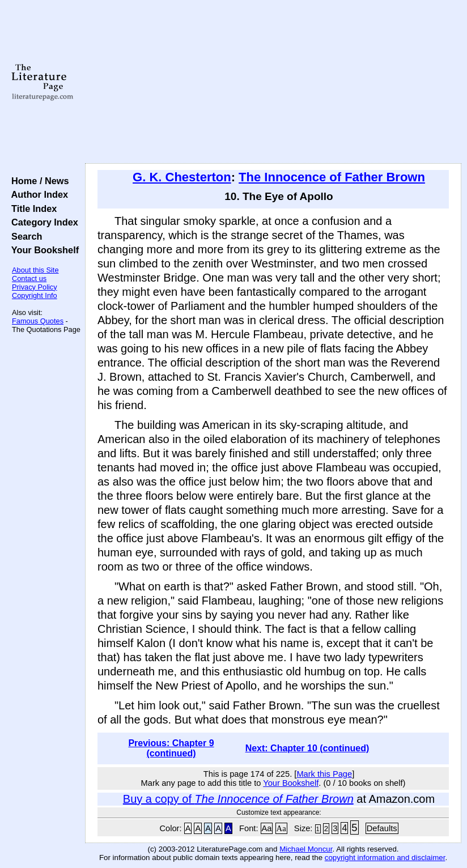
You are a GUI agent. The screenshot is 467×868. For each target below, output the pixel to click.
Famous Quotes (38, 321)
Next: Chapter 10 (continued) (307, 748)
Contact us (29, 278)
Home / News (38, 181)
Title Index (31, 209)
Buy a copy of (238, 799)
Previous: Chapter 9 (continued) (171, 748)
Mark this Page (324, 774)
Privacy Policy (35, 287)
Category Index (42, 222)
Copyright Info (35, 295)
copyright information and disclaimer (385, 858)
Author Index (37, 194)
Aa (267, 828)
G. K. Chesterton (182, 177)
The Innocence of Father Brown (332, 177)
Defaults (382, 828)
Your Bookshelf (43, 250)
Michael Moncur (306, 849)
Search (24, 236)
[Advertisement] (273, 82)
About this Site (35, 270)
